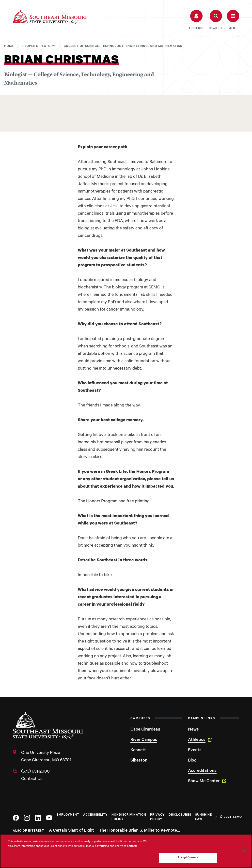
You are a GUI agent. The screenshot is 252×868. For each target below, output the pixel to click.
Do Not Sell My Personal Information (188, 846)
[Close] (244, 851)
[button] (197, 20)
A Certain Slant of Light (71, 831)
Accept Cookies (188, 858)
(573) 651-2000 (35, 772)
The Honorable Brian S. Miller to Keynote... (139, 831)
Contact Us (32, 779)
